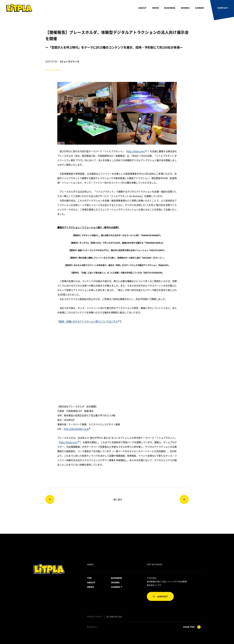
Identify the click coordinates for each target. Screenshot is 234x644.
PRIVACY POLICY (95, 617)
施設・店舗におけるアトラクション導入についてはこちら (89, 321)
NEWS (156, 8)
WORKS (185, 8)
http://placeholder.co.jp (77, 429)
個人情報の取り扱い (115, 617)
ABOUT (142, 8)
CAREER (199, 8)
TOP (89, 578)
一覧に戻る (117, 499)
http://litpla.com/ (137, 151)
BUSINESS (170, 8)
